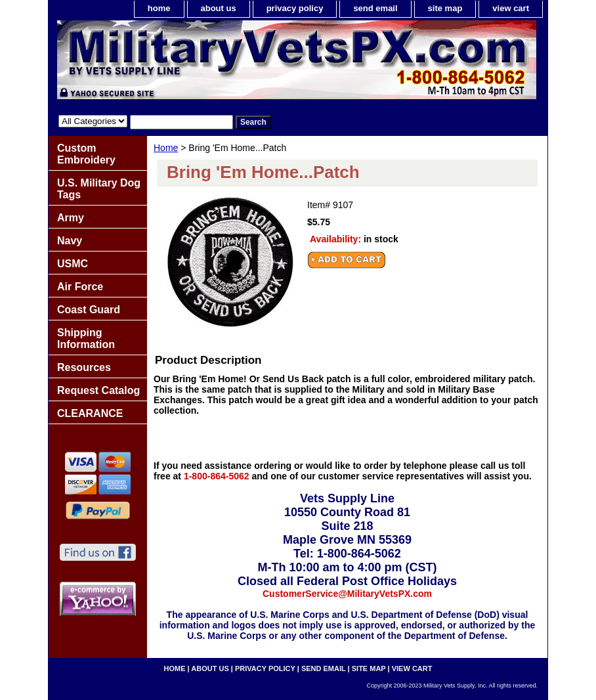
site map (445, 8)
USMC (73, 264)
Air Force (80, 287)
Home (166, 148)
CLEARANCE (90, 413)
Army (71, 218)
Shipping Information (86, 339)
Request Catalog (98, 390)
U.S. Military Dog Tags (99, 189)
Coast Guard (89, 310)
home (159, 8)
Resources (84, 367)
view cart (511, 8)
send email (375, 8)
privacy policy (295, 8)
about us (219, 8)
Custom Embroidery (86, 154)
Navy (70, 241)
